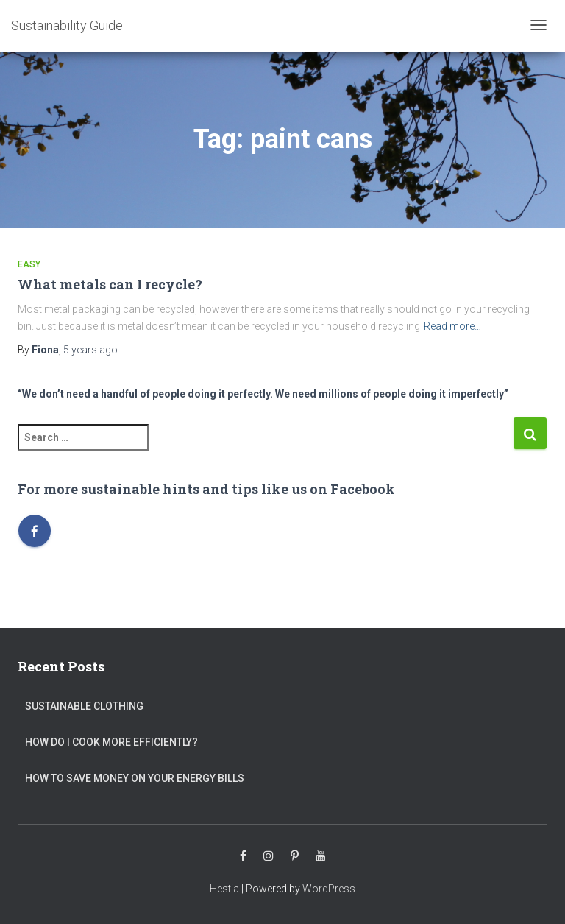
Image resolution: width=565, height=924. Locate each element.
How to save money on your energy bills (135, 778)
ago (90, 350)
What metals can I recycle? (110, 284)
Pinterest (295, 856)
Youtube (321, 856)
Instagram (269, 856)
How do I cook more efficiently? (111, 742)
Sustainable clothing (84, 706)
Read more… (452, 326)
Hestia (224, 889)
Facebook (243, 856)
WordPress (329, 889)
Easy (29, 264)
